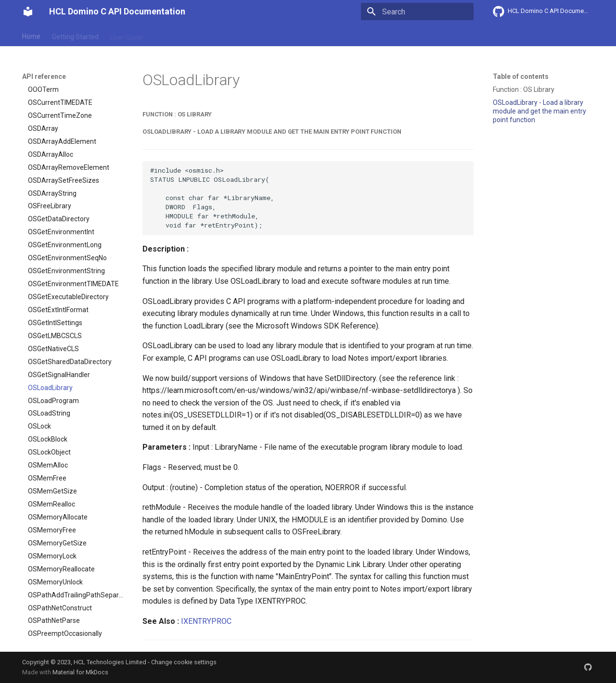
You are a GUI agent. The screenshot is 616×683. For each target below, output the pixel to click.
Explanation (172, 35)
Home (31, 35)
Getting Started (75, 35)
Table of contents (521, 76)
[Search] (417, 12)
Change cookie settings (184, 662)
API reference (223, 35)
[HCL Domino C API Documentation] (28, 12)
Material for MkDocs (80, 672)
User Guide (127, 35)
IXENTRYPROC (206, 621)
